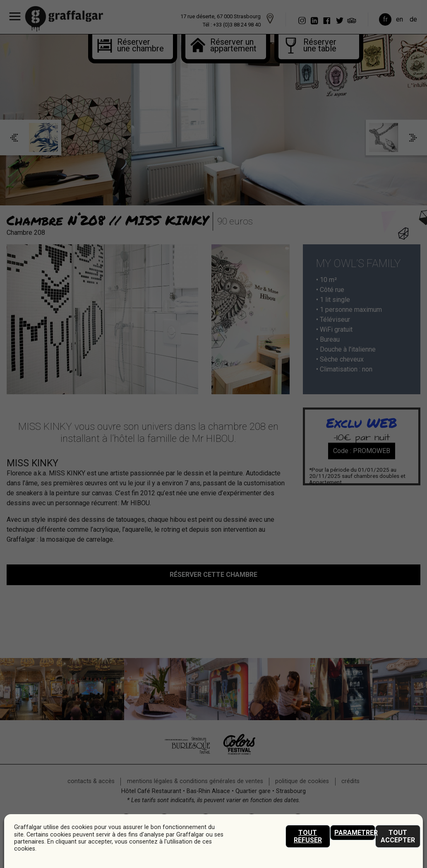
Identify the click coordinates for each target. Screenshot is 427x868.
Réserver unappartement (232, 46)
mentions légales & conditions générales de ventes (195, 781)
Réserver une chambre (134, 46)
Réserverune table (320, 46)
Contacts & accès (91, 781)
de (413, 19)
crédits (350, 781)
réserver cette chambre (213, 575)
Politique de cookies (302, 781)
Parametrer (355, 833)
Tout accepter (398, 836)
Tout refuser (308, 836)
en (399, 19)
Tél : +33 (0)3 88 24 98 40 (232, 25)
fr (385, 19)
